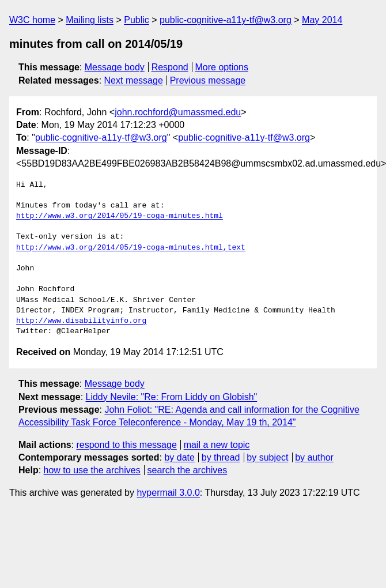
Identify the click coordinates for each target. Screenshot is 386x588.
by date (179, 457)
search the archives (188, 470)
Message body (115, 67)
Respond (170, 67)
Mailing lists (90, 20)
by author (314, 457)
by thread (221, 457)
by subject (267, 457)
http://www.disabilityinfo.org (81, 321)
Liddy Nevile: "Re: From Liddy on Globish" (172, 397)
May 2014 (322, 20)
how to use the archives (92, 470)
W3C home (32, 20)
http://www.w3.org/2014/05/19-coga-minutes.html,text (131, 248)
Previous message (208, 80)
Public (137, 20)
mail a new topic (217, 445)
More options (222, 67)
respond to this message (126, 445)
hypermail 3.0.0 (168, 493)
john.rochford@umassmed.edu (178, 112)
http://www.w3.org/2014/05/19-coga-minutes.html (120, 216)
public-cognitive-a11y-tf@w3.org (226, 20)
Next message (134, 80)
